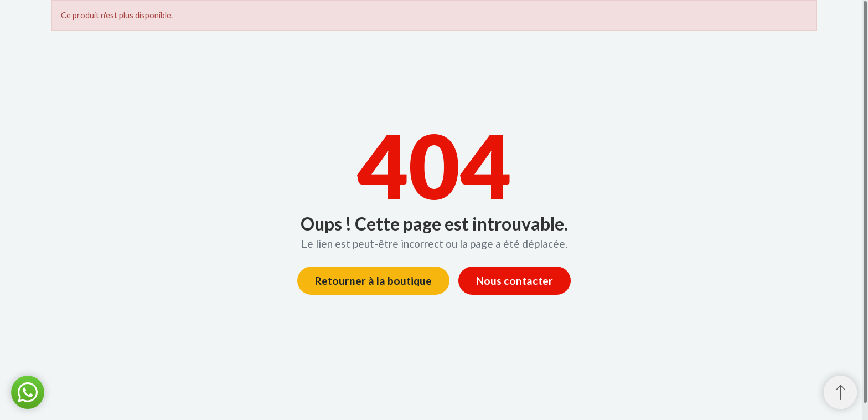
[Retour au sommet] (840, 392)
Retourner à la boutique (373, 281)
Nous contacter (515, 281)
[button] (28, 392)
